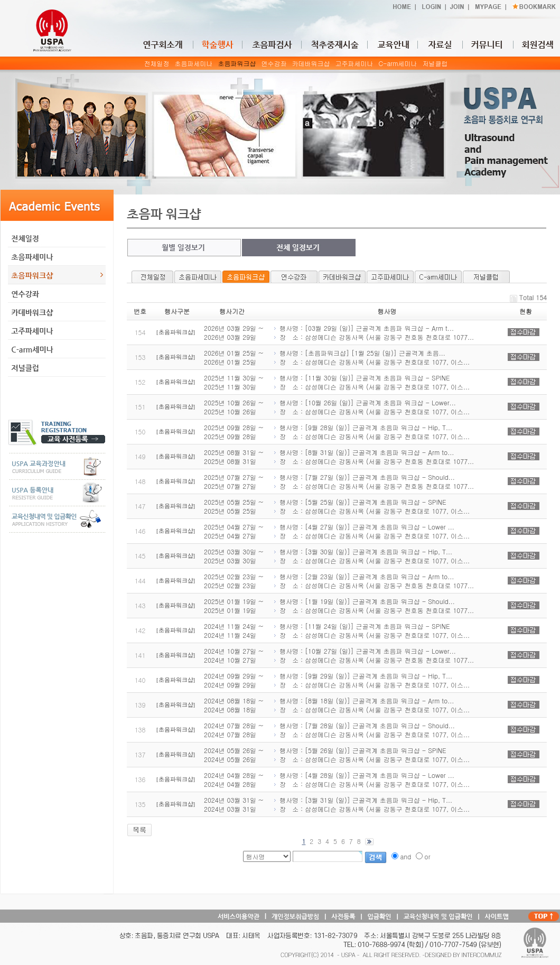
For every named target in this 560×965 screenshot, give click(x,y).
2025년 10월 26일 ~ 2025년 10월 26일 (234, 407)
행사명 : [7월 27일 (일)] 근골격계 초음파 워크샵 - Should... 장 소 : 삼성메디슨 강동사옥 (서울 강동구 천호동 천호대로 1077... (373, 481)
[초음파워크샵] (176, 332)
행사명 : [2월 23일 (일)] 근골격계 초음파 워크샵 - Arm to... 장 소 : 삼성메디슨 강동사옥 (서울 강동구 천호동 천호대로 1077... (373, 581)
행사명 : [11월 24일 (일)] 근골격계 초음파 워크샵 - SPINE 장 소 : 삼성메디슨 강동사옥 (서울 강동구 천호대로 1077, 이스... (371, 630)
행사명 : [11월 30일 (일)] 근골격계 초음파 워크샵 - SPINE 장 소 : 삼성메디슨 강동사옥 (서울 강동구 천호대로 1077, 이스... (371, 382)
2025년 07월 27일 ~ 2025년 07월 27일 (234, 481)
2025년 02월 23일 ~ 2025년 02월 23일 (234, 581)
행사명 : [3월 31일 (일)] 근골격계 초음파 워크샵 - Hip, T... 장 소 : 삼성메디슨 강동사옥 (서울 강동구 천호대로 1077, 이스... (371, 804)
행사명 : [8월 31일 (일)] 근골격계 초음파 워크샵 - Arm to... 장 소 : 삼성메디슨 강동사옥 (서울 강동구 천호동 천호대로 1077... (373, 457)
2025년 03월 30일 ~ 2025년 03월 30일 (234, 556)
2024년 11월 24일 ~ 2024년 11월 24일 (234, 630)
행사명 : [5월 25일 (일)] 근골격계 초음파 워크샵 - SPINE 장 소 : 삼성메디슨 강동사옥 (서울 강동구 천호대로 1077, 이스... (371, 506)
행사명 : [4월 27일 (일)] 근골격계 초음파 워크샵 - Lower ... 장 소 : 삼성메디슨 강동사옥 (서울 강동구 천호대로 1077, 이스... (371, 531)
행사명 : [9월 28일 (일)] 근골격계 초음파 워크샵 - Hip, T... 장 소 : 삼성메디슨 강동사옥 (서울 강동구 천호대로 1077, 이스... (371, 432)
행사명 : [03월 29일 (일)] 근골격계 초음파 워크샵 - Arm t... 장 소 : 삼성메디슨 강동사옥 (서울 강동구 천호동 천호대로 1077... (373, 332)
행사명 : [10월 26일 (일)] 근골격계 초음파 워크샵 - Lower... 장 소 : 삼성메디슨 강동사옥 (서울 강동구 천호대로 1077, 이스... (371, 407)
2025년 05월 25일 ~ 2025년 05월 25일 (234, 506)
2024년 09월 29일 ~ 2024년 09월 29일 (234, 680)
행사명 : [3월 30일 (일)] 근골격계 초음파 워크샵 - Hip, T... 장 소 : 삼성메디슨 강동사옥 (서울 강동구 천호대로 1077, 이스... (371, 556)
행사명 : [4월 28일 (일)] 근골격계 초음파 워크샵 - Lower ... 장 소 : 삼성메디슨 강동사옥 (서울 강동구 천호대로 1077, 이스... (371, 780)
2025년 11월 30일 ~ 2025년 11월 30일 (234, 382)
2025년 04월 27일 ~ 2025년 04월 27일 (234, 531)
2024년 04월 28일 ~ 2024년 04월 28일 (234, 780)
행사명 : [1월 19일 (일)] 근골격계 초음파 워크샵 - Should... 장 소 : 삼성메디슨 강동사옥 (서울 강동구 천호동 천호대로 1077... (373, 606)
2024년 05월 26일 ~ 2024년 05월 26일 (234, 755)
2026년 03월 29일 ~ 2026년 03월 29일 (234, 332)
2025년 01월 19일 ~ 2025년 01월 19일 (234, 606)
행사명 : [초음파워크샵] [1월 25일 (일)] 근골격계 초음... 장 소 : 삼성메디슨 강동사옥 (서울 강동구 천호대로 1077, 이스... (371, 357)
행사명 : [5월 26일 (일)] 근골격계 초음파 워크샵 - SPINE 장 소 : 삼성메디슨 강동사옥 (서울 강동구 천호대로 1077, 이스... (371, 755)
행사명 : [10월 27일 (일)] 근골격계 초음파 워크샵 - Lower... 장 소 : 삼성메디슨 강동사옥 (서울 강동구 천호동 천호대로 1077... (373, 655)
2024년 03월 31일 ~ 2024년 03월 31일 (234, 804)
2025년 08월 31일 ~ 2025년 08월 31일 (234, 457)
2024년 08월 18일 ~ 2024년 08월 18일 (234, 705)
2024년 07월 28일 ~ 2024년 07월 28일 (234, 730)
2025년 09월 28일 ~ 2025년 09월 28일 (234, 432)
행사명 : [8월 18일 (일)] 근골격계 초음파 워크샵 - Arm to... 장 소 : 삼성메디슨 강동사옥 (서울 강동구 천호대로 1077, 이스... (371, 705)
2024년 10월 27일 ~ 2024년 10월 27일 (234, 655)
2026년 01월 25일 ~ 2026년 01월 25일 (234, 357)
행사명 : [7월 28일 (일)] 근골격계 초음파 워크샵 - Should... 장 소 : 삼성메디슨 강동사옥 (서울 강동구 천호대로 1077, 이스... (371, 730)
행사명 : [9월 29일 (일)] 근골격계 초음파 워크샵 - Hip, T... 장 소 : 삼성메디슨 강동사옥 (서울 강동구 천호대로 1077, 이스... (371, 680)
